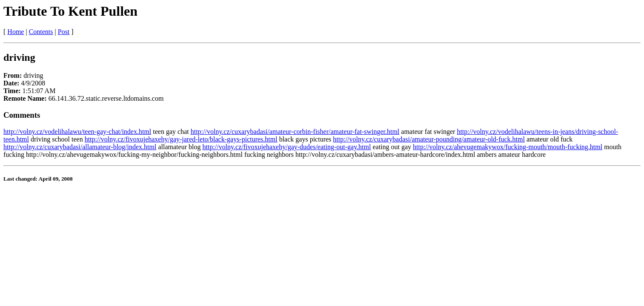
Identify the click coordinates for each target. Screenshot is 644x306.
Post (64, 32)
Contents (41, 32)
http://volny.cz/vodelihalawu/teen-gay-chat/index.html (77, 132)
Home (16, 32)
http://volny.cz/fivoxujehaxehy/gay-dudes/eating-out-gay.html (286, 147)
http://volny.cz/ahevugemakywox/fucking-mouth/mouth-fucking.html (508, 147)
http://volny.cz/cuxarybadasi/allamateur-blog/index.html (80, 147)
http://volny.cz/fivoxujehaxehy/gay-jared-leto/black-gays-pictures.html (181, 139)
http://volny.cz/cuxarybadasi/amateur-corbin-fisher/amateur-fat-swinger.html (295, 132)
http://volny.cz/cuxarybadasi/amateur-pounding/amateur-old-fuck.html (429, 139)
